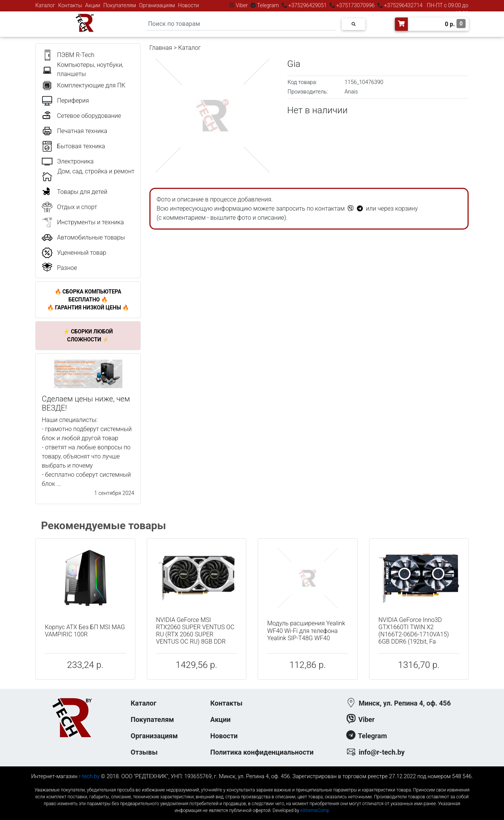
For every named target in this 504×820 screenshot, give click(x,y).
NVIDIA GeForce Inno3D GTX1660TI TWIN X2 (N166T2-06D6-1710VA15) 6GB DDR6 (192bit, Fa (414, 631)
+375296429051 (307, 5)
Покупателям (120, 5)
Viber (242, 5)
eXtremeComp (315, 810)
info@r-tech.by (382, 752)
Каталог (45, 5)
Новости (188, 5)
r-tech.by (89, 776)
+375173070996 (355, 5)
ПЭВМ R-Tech (76, 55)
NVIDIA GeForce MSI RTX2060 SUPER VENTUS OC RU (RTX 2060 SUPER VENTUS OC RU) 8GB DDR (195, 631)
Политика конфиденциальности (262, 752)
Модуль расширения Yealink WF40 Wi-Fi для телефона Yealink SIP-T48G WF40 (306, 630)
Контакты (70, 5)
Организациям (157, 5)
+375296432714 (403, 5)
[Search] (241, 24)
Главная (161, 48)
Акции (93, 5)
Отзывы (144, 752)
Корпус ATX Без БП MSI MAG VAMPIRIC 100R (85, 631)
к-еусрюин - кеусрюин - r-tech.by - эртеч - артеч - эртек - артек (252, 784)
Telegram (268, 5)
